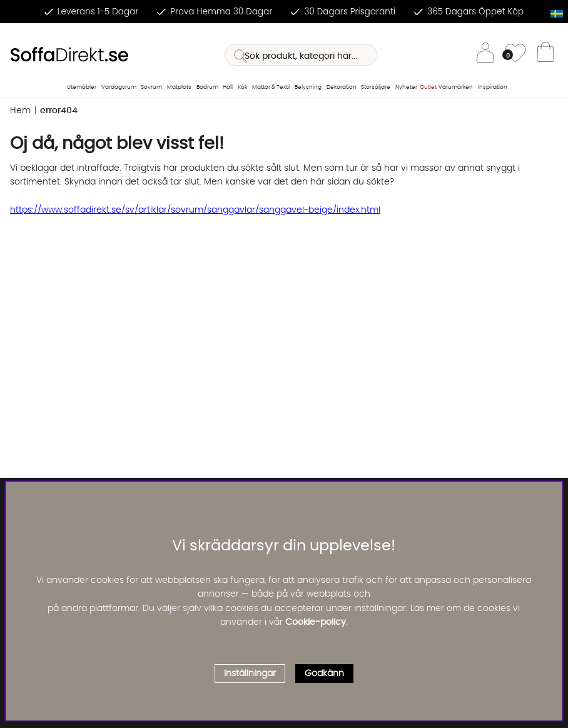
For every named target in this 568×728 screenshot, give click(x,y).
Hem (20, 111)
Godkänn (324, 674)
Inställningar (250, 674)
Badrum (207, 87)
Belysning (308, 87)
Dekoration (342, 87)
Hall (228, 87)
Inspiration (493, 87)
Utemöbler (82, 87)
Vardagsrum (119, 87)
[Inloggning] (485, 55)
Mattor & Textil (271, 87)
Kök (242, 87)
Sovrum (151, 87)
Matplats (179, 87)
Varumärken (456, 87)
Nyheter (406, 87)
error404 (59, 111)
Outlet (428, 87)
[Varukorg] (545, 55)
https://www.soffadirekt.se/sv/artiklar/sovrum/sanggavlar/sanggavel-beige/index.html (195, 210)
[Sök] (301, 55)
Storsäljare (376, 87)
